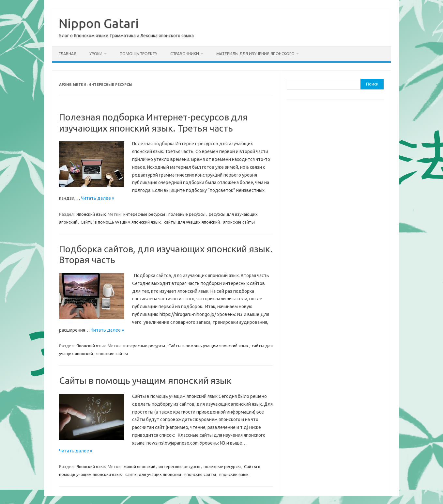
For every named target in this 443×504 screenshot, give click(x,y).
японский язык (234, 474)
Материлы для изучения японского (255, 54)
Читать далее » (98, 198)
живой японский (139, 466)
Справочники (185, 54)
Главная (68, 54)
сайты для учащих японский (192, 222)
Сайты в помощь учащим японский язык (121, 222)
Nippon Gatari (99, 23)
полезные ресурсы (187, 214)
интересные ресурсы (144, 214)
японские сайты (239, 222)
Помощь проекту (138, 54)
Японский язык (91, 214)
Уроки (96, 54)
